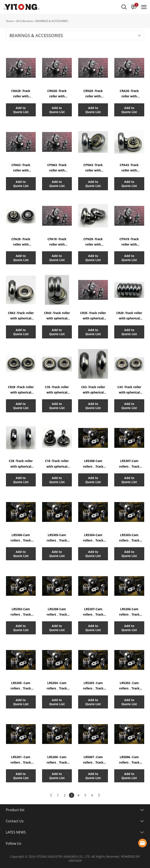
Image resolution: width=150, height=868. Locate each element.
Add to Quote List (21, 110)
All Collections (24, 21)
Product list (15, 810)
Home (10, 21)
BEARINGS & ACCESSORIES (52, 21)
